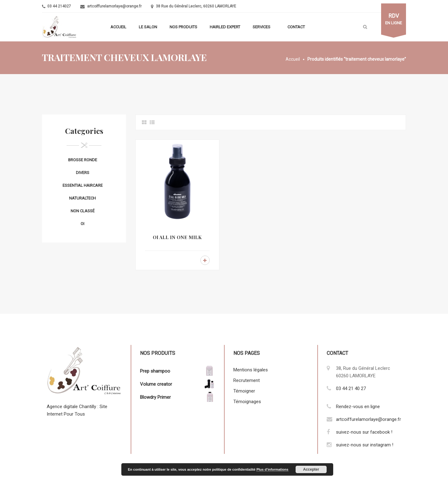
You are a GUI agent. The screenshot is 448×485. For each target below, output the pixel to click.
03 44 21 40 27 (351, 388)
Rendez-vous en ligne (358, 407)
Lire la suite (205, 260)
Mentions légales (251, 370)
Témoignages (247, 402)
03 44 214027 (59, 6)
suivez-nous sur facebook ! (364, 432)
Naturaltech (82, 198)
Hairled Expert (225, 27)
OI (82, 224)
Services (261, 27)
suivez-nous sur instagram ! (365, 445)
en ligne (394, 19)
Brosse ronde (83, 160)
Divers (83, 173)
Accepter (311, 469)
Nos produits (183, 27)
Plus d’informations (272, 469)
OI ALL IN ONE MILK (177, 237)
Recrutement (247, 380)
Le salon (148, 27)
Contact (296, 27)
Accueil (118, 27)
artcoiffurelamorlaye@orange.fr (114, 6)
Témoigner (244, 391)
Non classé (83, 211)
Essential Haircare (83, 185)
